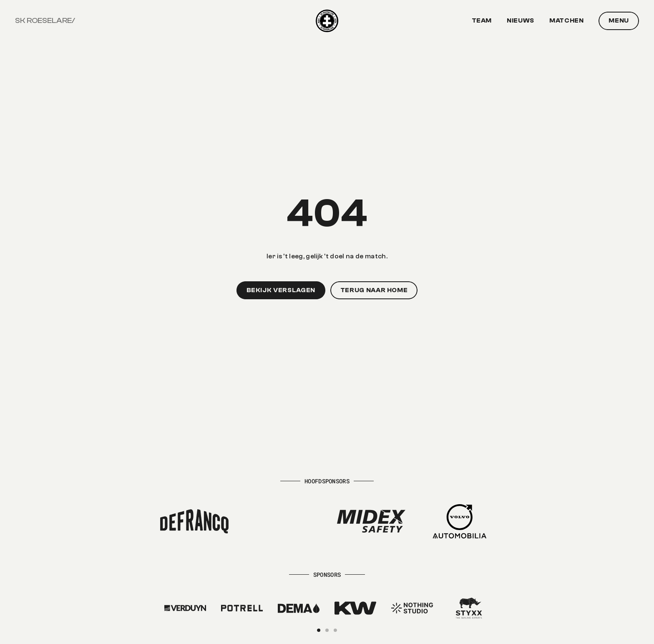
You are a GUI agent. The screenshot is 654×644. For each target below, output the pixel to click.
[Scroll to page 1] (320, 630)
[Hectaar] (283, 521)
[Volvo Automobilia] (460, 521)
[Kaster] (185, 608)
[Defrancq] (194, 521)
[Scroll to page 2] (327, 630)
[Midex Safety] (371, 521)
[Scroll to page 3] (334, 630)
